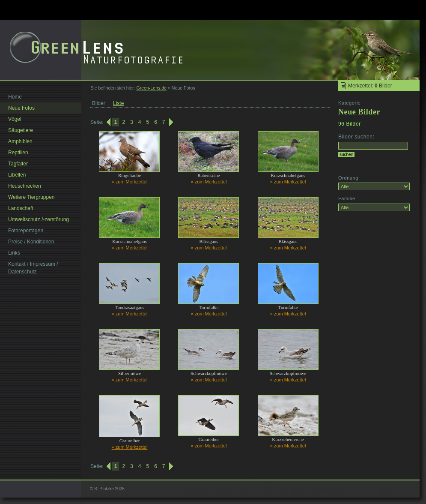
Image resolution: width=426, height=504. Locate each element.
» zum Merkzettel (130, 182)
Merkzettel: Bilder (370, 86)
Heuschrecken (25, 186)
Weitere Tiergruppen (31, 197)
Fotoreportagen (26, 231)
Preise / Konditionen (31, 242)
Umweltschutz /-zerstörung (39, 219)
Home (15, 97)
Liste (118, 103)
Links (14, 253)
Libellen (17, 175)
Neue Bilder (359, 112)
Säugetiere (21, 130)
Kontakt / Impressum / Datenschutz (33, 268)
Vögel (15, 119)
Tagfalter (18, 164)
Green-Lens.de (151, 88)
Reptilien (18, 153)
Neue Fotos (21, 108)
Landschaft (21, 208)
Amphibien (20, 141)
